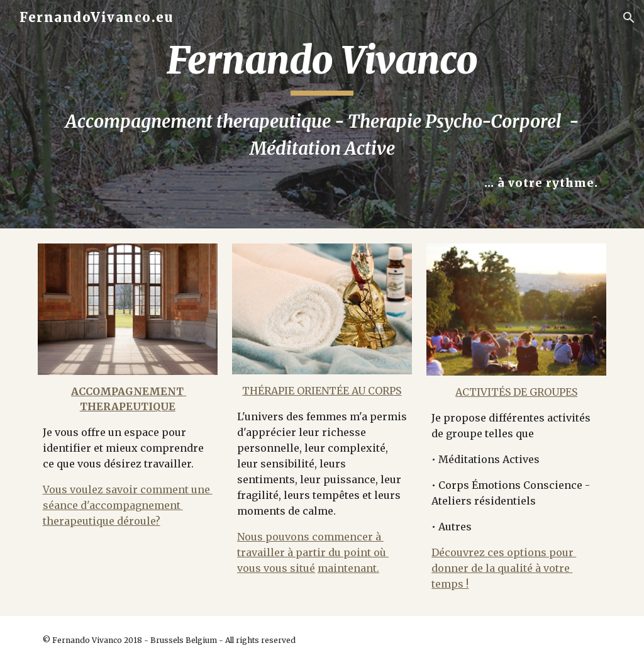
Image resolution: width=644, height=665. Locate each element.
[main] (322, 114)
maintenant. (348, 568)
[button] (629, 18)
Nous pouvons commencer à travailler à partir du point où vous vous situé (313, 552)
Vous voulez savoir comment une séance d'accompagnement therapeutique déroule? (128, 505)
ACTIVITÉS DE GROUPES (516, 392)
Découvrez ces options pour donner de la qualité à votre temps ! (504, 568)
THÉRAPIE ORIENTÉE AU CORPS (322, 391)
